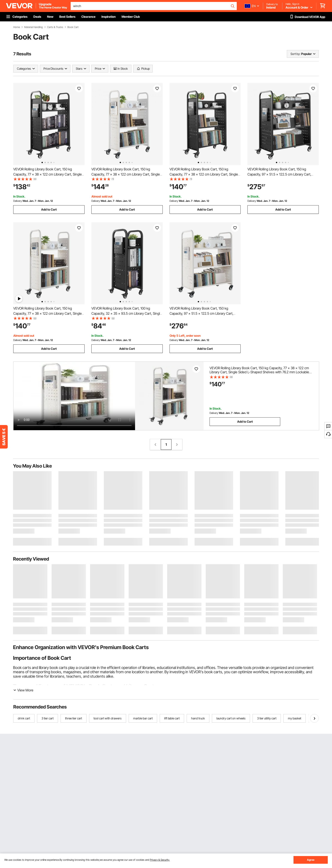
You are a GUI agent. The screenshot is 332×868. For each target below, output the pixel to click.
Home (17, 27)
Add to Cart (49, 209)
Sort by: (295, 54)
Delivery (18, 201)
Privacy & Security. (160, 860)
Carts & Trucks (55, 27)
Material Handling (33, 27)
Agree (311, 860)
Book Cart (73, 27)
